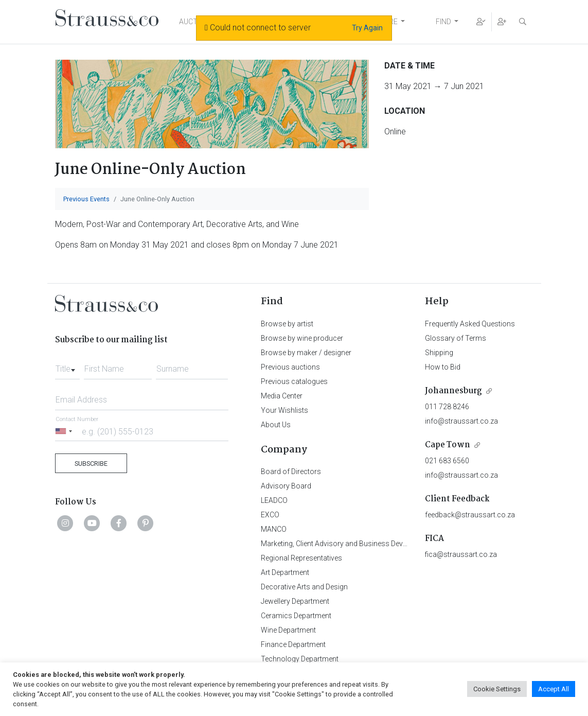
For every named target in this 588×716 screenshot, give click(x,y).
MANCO (274, 529)
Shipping (439, 353)
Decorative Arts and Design (304, 587)
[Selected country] (65, 431)
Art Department (285, 572)
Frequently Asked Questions (470, 324)
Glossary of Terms (456, 338)
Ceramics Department (296, 616)
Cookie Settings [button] (497, 689)
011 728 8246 (447, 407)
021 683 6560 (447, 461)
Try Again (367, 28)
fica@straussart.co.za (461, 554)
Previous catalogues (294, 381)
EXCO (270, 515)
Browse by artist (287, 324)
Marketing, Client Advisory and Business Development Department (367, 544)
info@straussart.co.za (461, 421)
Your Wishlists (284, 410)
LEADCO (274, 500)
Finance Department (293, 644)
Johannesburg (453, 391)
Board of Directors (291, 471)
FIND (443, 22)
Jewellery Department (295, 601)
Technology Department (300, 659)
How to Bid (443, 367)
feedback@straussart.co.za (470, 515)
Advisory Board (286, 486)
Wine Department (288, 630)
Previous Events (86, 199)
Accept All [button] (554, 689)
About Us (276, 425)
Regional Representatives (301, 558)
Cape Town (448, 445)
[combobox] (67, 366)
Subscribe (91, 464)
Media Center (282, 396)
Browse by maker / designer (306, 353)
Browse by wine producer (302, 338)
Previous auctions (290, 367)
